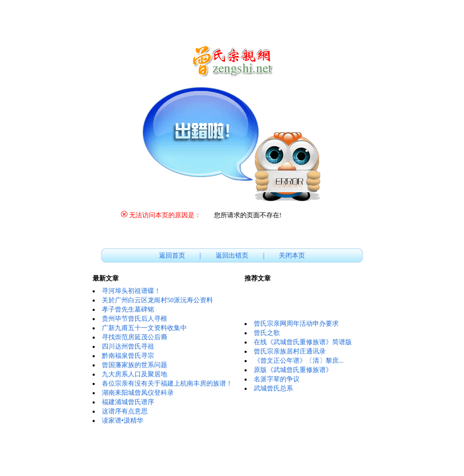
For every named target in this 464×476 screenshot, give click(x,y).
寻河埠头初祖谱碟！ (131, 291)
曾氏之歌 (267, 333)
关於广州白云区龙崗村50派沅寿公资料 (157, 300)
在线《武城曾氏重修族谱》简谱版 (303, 342)
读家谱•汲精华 (123, 420)
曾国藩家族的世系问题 (135, 365)
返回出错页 (232, 255)
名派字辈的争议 (277, 379)
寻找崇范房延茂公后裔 (135, 337)
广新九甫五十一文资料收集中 (144, 328)
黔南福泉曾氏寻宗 (128, 356)
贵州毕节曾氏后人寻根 (135, 319)
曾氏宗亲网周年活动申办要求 (296, 324)
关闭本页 (292, 255)
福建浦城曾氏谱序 (128, 402)
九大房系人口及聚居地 (135, 374)
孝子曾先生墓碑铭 (128, 309)
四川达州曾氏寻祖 (128, 346)
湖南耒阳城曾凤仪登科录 (138, 393)
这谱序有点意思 (125, 411)
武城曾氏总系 (273, 388)
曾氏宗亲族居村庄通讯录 (290, 351)
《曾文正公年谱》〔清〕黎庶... (299, 361)
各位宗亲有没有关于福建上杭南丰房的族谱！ (167, 383)
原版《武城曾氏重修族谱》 (293, 370)
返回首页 (172, 255)
